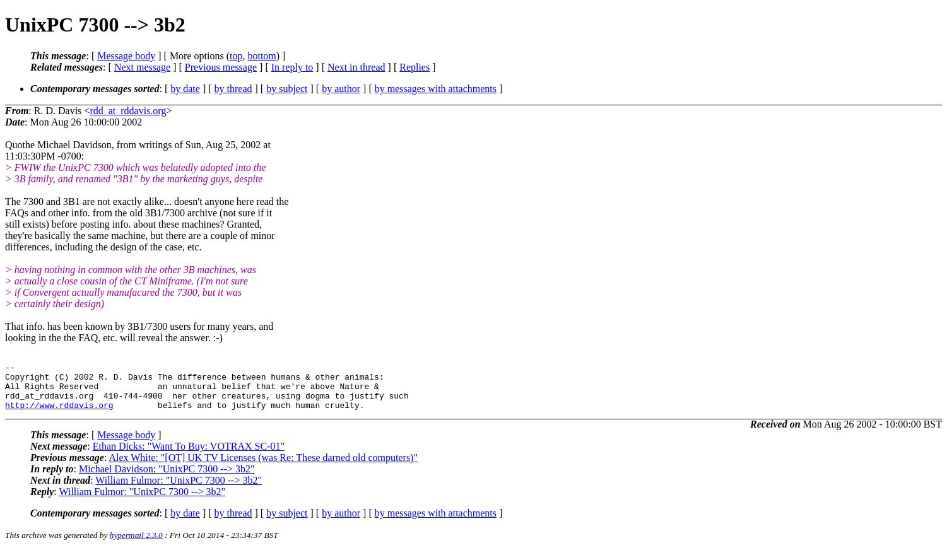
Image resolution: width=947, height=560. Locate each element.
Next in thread (356, 67)
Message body (126, 56)
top (236, 56)
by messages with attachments (436, 89)
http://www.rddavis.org (59, 414)
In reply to (292, 67)
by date (185, 89)
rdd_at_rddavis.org (128, 111)
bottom (262, 56)
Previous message (221, 67)
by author (341, 89)
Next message (142, 67)
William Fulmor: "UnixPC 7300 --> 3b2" (179, 490)
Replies (415, 67)
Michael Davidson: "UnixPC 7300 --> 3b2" (167, 478)
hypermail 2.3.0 (136, 545)
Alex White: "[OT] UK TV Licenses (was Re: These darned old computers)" (263, 467)
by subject (287, 89)
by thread (233, 89)
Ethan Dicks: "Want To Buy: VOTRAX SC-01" (189, 456)
